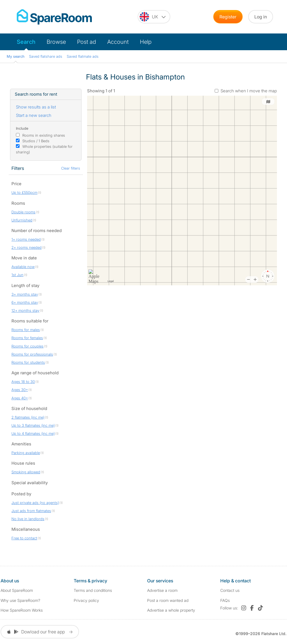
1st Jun (17, 275)
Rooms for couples (27, 346)
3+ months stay (25, 294)
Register (228, 17)
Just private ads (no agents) (35, 503)
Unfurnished (22, 220)
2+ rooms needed (27, 247)
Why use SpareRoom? (20, 600)
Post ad (87, 42)
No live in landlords (28, 519)
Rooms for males (26, 330)
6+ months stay (25, 302)
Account (118, 42)
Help (146, 42)
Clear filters (71, 168)
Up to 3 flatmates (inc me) (33, 425)
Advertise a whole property (171, 610)
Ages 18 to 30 (23, 382)
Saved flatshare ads (46, 56)
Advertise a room (162, 590)
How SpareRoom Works (22, 610)
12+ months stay (25, 310)
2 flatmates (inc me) (28, 417)
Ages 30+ (20, 390)
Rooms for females (27, 338)
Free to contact (24, 538)
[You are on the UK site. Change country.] (154, 17)
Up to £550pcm (24, 192)
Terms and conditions (93, 590)
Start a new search (34, 115)
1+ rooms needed (26, 239)
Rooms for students (28, 362)
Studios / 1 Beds (36, 141)
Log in (261, 17)
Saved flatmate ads (83, 56)
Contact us (230, 590)
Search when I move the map (249, 91)
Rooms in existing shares (44, 135)
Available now (23, 267)
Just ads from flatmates (31, 511)
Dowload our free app (40, 632)
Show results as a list (36, 107)
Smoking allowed (26, 472)
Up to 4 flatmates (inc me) (33, 433)
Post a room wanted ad (168, 600)
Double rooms (23, 212)
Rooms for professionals (32, 354)
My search (16, 56)
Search (26, 42)
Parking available (26, 453)
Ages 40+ (20, 398)
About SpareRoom (17, 590)
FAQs (225, 600)
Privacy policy (86, 600)
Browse (56, 42)
